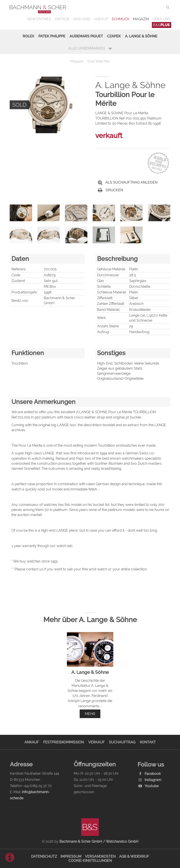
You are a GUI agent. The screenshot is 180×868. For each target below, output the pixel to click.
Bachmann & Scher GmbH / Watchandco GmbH (99, 841)
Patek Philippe (52, 36)
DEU (151, 7)
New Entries (39, 19)
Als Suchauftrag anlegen (128, 182)
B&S (161, 25)
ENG (160, 7)
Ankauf (101, 19)
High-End (82, 19)
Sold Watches (99, 61)
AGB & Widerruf (134, 856)
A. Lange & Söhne (141, 36)
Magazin (141, 19)
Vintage (62, 19)
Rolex (28, 36)
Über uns (161, 19)
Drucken (110, 190)
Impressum (71, 856)
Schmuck (121, 19)
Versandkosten (100, 856)
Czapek (114, 36)
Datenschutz (44, 856)
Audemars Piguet (86, 36)
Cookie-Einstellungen (90, 861)
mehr (90, 714)
